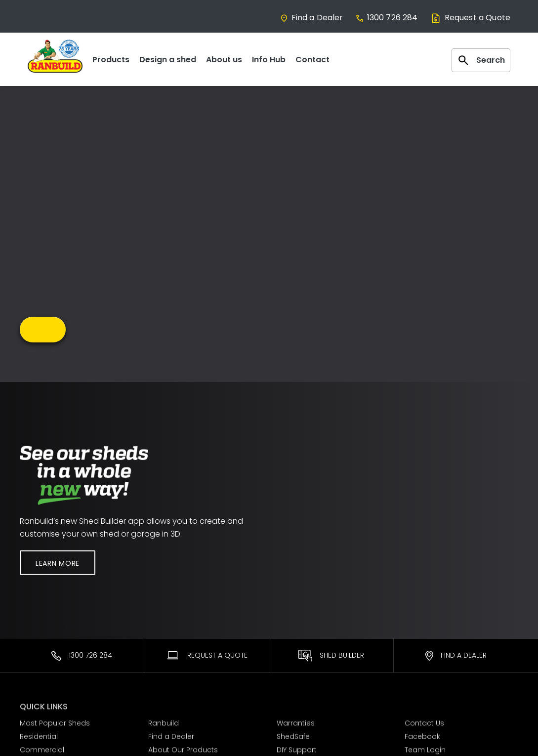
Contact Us (424, 722)
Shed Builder (331, 656)
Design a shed (168, 60)
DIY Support (297, 748)
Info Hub (269, 60)
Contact (312, 60)
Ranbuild (164, 722)
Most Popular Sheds (55, 722)
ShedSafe (293, 735)
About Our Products (183, 748)
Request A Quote (207, 655)
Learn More (58, 563)
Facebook (422, 735)
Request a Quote (470, 18)
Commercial (42, 748)
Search (481, 60)
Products (111, 60)
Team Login (425, 748)
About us (224, 60)
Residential (39, 735)
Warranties (296, 722)
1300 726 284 (387, 18)
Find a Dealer (311, 18)
